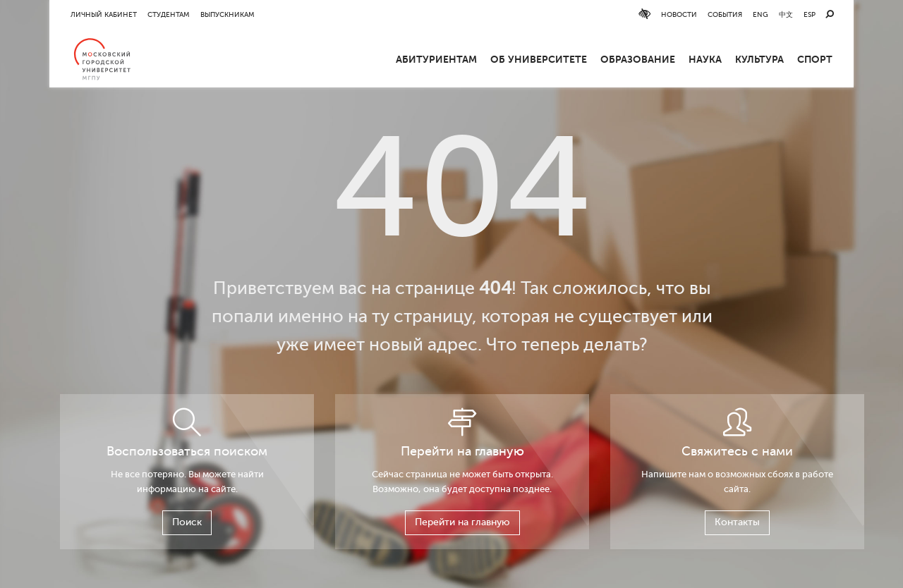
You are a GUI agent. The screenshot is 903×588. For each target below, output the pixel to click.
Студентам (169, 14)
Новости (679, 14)
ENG (760, 14)
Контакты (737, 522)
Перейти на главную (462, 522)
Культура (759, 59)
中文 (786, 14)
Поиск (187, 522)
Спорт (815, 59)
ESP (810, 14)
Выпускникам (228, 14)
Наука (705, 59)
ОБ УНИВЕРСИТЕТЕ (539, 59)
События (725, 14)
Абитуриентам (436, 59)
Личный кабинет (104, 14)
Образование (638, 59)
